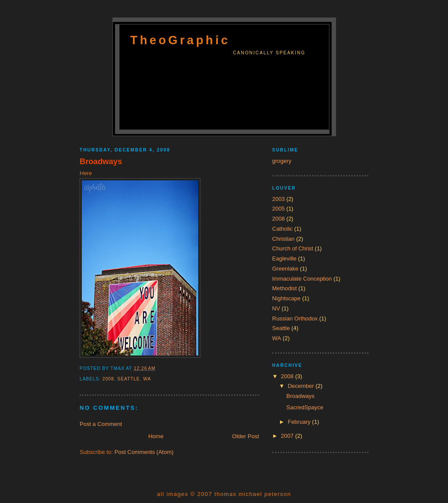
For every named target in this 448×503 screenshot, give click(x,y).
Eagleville (284, 259)
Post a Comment (101, 424)
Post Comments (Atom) (144, 452)
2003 (278, 199)
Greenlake (285, 269)
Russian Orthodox (295, 318)
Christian (283, 239)
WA (147, 379)
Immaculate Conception (302, 279)
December (302, 386)
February (300, 422)
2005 (278, 209)
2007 (288, 436)
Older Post (246, 436)
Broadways (101, 162)
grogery (282, 161)
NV (276, 308)
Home (156, 436)
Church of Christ (293, 248)
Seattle (128, 379)
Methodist (284, 288)
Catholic (282, 229)
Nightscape (286, 298)
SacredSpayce (305, 407)
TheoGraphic (180, 40)
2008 (108, 379)
